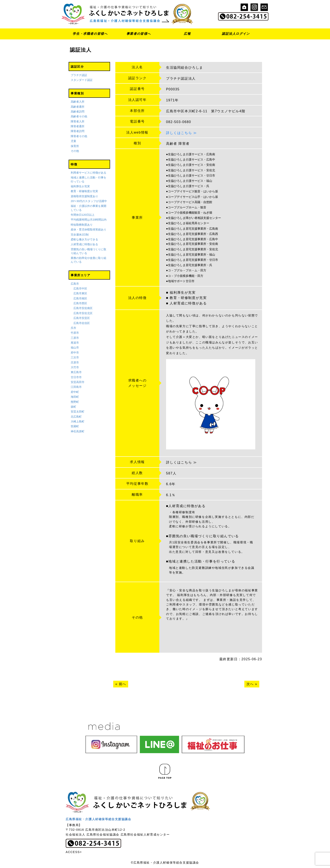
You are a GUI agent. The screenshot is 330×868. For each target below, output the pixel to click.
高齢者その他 (79, 116)
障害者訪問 (78, 131)
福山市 (75, 348)
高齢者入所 (78, 102)
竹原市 (75, 333)
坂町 (73, 407)
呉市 (73, 328)
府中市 (75, 353)
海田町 (75, 397)
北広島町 (76, 417)
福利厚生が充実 (80, 186)
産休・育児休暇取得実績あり (88, 230)
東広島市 (76, 372)
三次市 (75, 357)
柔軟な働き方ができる (84, 239)
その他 (75, 151)
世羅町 (75, 427)
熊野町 (75, 402)
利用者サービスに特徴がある (88, 173)
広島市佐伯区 (82, 323)
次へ (250, 684)
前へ (123, 684)
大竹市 (75, 367)
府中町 (75, 392)
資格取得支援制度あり (84, 196)
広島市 (75, 284)
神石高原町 (78, 431)
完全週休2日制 (80, 235)
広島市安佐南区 (83, 308)
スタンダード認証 (82, 80)
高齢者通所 (78, 107)
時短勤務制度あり (82, 225)
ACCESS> (74, 852)
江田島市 (76, 387)
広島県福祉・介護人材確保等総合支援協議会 (98, 819)
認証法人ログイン (236, 34)
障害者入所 (78, 121)
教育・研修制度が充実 (84, 191)
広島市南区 (80, 298)
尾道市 (75, 343)
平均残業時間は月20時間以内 (89, 220)
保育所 (75, 146)
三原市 (75, 338)
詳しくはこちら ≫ (182, 133)
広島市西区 (80, 303)
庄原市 (75, 362)
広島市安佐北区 (83, 313)
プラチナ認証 (79, 75)
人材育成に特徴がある (84, 244)
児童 (73, 141)
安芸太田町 (78, 412)
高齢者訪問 (78, 112)
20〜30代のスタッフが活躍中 (89, 201)
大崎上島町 (78, 421)
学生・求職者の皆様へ (90, 34)
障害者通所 (78, 126)
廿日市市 (76, 377)
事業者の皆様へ (139, 34)
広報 (187, 34)
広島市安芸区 (82, 318)
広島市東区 (80, 293)
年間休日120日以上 (83, 215)
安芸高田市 (78, 382)
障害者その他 (79, 136)
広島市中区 (80, 289)
